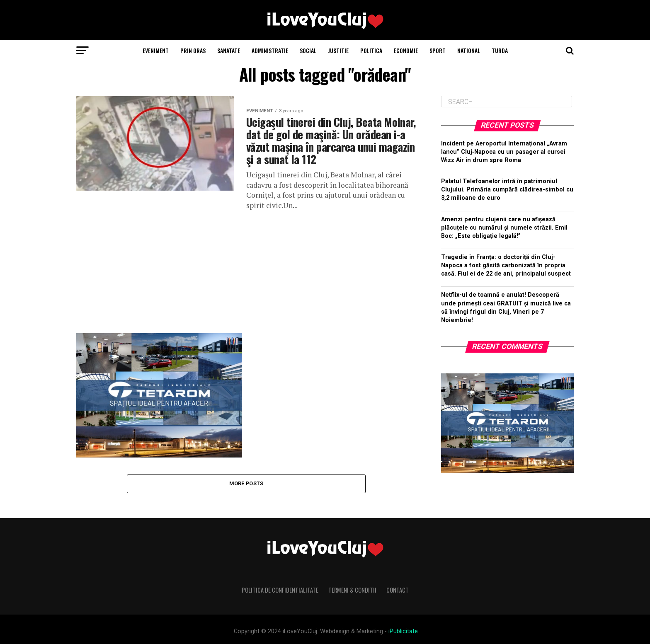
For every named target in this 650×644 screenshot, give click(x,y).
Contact (398, 590)
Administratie (270, 50)
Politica (371, 50)
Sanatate (229, 50)
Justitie (338, 50)
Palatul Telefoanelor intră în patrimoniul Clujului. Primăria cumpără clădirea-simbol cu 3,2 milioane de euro (507, 190)
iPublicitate (403, 631)
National (469, 50)
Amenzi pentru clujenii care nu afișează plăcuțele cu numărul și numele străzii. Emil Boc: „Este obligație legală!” (504, 228)
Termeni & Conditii (352, 590)
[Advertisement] (246, 269)
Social (308, 50)
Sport (438, 50)
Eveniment (156, 50)
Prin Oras (193, 50)
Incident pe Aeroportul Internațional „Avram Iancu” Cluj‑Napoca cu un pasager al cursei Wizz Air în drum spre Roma (504, 152)
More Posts (246, 483)
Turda (500, 50)
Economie (406, 50)
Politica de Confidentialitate (280, 590)
